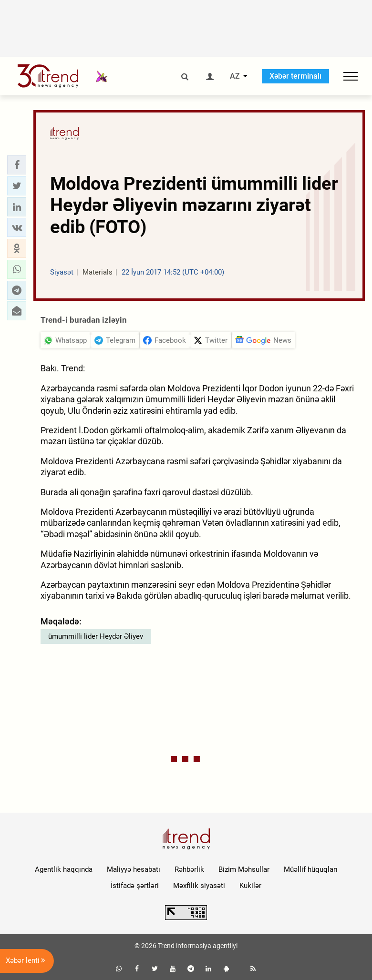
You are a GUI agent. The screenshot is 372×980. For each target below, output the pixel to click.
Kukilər (250, 886)
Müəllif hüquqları (311, 869)
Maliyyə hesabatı (134, 869)
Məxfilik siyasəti (199, 886)
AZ (235, 76)
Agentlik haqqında (64, 869)
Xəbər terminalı (295, 76)
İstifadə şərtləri (135, 886)
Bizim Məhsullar (244, 869)
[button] (17, 165)
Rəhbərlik (189, 869)
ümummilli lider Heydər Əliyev (96, 636)
